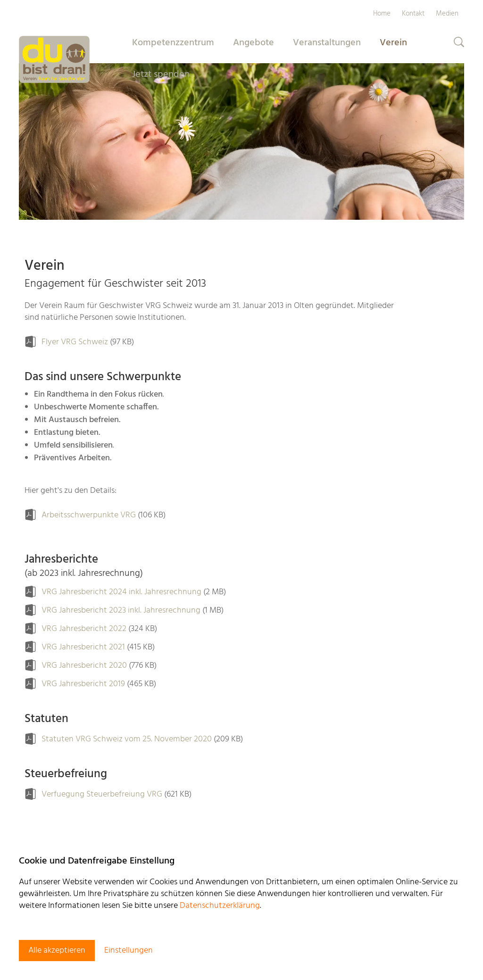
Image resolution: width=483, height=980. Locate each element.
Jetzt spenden (161, 75)
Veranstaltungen (327, 43)
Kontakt (413, 14)
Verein (393, 43)
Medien (447, 14)
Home (382, 14)
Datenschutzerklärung (220, 906)
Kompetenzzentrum (173, 43)
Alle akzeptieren (57, 951)
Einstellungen (129, 951)
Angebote (254, 43)
